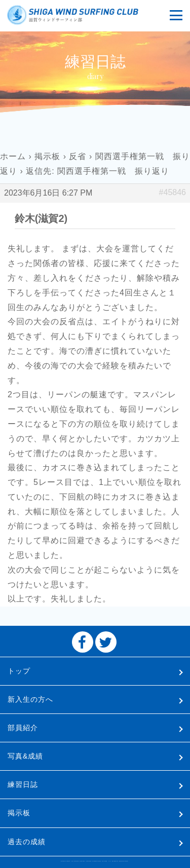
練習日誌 (23, 784)
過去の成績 (27, 842)
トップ (19, 671)
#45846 (173, 192)
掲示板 (47, 156)
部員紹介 (23, 728)
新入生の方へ (30, 699)
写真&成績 (25, 756)
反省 (78, 156)
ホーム (13, 156)
